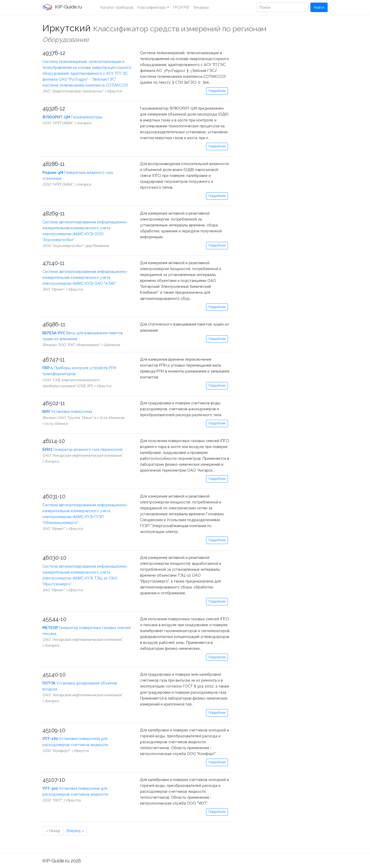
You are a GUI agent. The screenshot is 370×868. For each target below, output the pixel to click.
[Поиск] (282, 7)
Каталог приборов (117, 7)
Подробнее (217, 91)
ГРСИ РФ (181, 7)
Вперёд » (75, 831)
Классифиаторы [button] (152, 7)
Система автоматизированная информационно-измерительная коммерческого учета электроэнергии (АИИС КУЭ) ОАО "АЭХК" (85, 277)
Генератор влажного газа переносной (82, 449)
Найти (319, 7)
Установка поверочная (67, 411)
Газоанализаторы (72, 117)
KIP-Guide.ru (62, 7)
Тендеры (201, 7)
